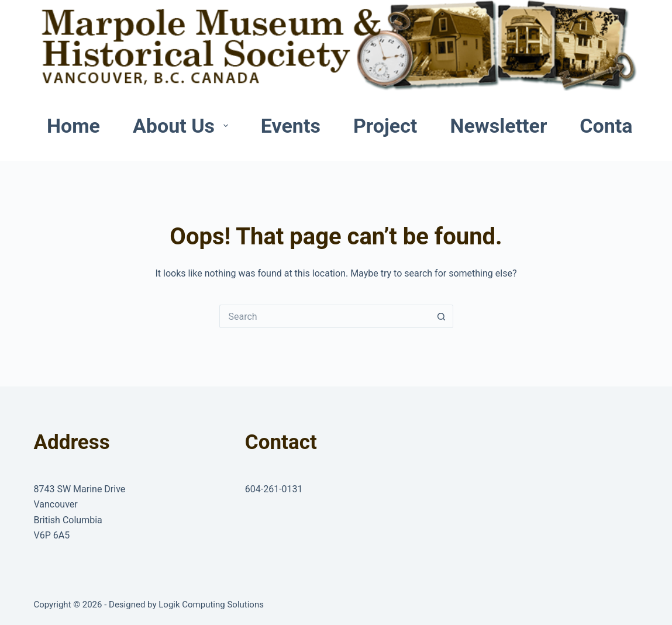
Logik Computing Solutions (211, 605)
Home (73, 126)
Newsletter (498, 126)
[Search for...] (325, 316)
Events (291, 126)
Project (385, 126)
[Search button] (442, 316)
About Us (183, 126)
